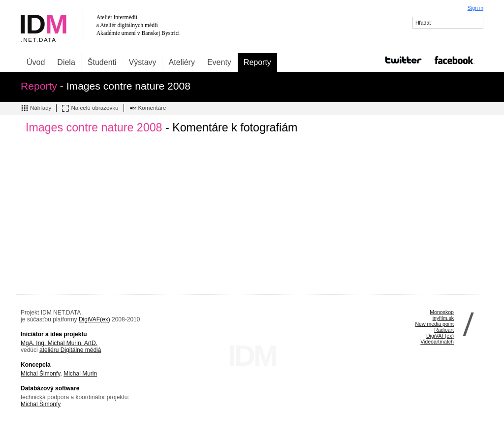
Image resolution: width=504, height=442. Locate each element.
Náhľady (36, 108)
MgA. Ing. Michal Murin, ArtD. (59, 343)
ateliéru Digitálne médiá (70, 350)
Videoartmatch (437, 342)
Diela (66, 62)
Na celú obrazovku (90, 108)
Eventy (219, 62)
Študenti (102, 62)
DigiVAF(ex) (94, 319)
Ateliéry (182, 62)
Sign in (475, 8)
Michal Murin (80, 374)
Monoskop (442, 312)
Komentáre (148, 108)
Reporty (257, 62)
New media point (434, 324)
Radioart (444, 330)
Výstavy (143, 62)
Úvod (36, 62)
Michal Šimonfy (40, 374)
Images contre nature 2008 (94, 127)
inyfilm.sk (443, 318)
